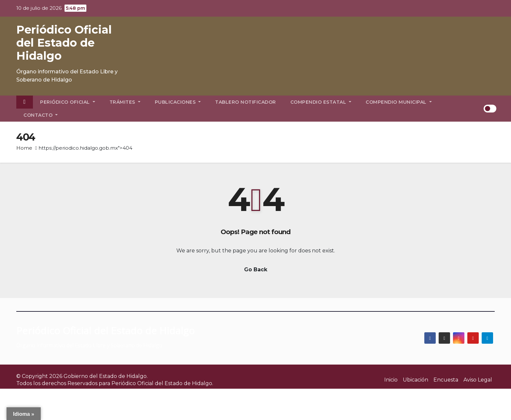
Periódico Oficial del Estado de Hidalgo (64, 43)
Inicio (391, 380)
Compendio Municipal (399, 102)
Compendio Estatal (321, 102)
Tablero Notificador (246, 102)
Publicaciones (178, 102)
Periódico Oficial (68, 102)
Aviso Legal (478, 380)
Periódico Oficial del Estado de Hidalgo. (162, 383)
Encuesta (446, 380)
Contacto (41, 115)
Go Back (256, 270)
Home (24, 148)
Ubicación (416, 380)
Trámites (125, 102)
